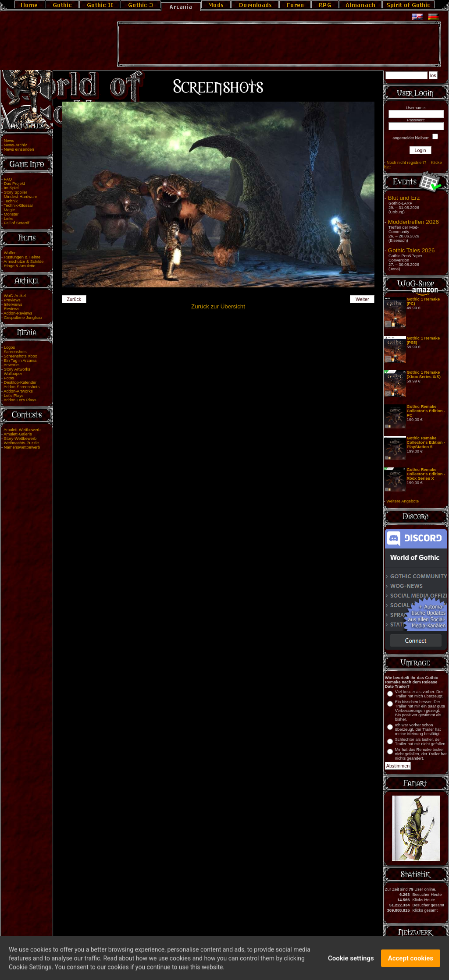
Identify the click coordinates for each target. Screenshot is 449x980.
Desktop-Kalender (20, 382)
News (9, 141)
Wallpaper (13, 374)
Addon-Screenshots (21, 387)
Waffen (10, 253)
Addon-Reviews (18, 313)
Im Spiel (11, 188)
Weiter (362, 299)
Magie (9, 210)
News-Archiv (15, 145)
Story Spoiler (16, 192)
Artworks (11, 365)
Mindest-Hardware (21, 197)
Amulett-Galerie (18, 434)
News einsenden (19, 149)
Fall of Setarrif (17, 223)
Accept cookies (411, 961)
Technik (11, 201)
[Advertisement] (279, 44)
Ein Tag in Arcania (20, 361)
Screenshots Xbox (21, 356)
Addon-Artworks (18, 391)
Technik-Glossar (19, 205)
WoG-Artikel (15, 296)
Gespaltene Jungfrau (23, 318)
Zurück (74, 299)
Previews (12, 300)
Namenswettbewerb (22, 447)
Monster (11, 214)
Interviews (13, 304)
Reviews (12, 309)
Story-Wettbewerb (20, 439)
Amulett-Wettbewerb (22, 430)
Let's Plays (14, 396)
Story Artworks (17, 369)
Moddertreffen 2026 (413, 222)
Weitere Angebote (403, 501)
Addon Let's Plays (20, 400)
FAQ (8, 179)
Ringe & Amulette (20, 266)
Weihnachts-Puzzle (21, 443)
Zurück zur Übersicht (218, 306)
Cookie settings (351, 961)
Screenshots (15, 352)
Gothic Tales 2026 (411, 250)
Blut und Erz (404, 198)
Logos (9, 347)
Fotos (9, 378)
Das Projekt (14, 184)
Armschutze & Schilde (23, 262)
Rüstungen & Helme (22, 257)
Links (9, 219)
